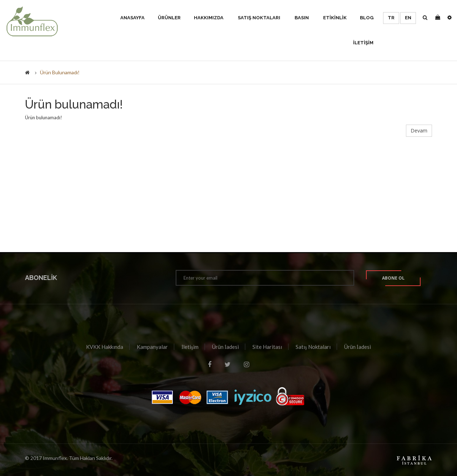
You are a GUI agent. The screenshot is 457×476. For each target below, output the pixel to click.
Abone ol (393, 278)
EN (408, 18)
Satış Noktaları (313, 347)
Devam (419, 131)
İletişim (190, 347)
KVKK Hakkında (105, 347)
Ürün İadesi (225, 347)
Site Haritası (267, 347)
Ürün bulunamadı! (60, 72)
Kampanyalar (152, 347)
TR (391, 18)
